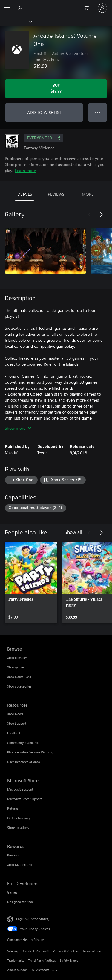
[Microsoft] (56, 4)
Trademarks (16, 960)
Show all (73, 532)
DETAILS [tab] (25, 194)
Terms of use (92, 951)
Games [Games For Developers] (12, 892)
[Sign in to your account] (102, 8)
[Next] (101, 215)
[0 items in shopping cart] (88, 8)
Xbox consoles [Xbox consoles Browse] (17, 658)
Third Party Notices (42, 960)
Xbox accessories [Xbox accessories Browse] (19, 686)
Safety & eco (69, 960)
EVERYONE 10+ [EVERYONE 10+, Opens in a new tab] (43, 138)
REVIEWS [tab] (56, 194)
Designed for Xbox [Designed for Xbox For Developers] (20, 902)
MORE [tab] (88, 194)
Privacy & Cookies (66, 951)
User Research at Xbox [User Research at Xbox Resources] (24, 762)
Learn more (25, 170)
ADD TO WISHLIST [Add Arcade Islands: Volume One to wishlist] (44, 112)
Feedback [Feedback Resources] (14, 733)
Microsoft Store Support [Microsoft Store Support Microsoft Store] (24, 799)
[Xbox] (16, 21)
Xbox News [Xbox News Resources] (15, 714)
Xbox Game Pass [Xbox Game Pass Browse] (19, 677)
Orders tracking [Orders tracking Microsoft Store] (18, 818)
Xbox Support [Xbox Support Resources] (17, 723)
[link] (31, 582)
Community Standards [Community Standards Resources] (23, 743)
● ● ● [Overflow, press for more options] (98, 112)
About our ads (17, 970)
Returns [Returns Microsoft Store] (13, 808)
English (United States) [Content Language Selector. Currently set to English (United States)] (33, 919)
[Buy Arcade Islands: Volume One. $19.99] (56, 89)
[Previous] (89, 215)
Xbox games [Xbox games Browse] (16, 667)
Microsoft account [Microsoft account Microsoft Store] (20, 789)
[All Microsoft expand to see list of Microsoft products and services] (7, 8)
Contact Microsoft (36, 951)
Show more (18, 428)
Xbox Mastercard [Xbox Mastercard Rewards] (19, 865)
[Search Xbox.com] (21, 8)
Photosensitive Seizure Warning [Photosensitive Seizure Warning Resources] (30, 752)
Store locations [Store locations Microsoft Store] (18, 828)
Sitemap (13, 951)
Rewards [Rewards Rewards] (13, 855)
